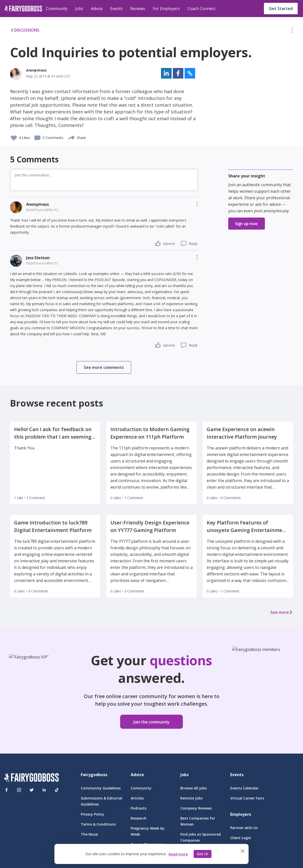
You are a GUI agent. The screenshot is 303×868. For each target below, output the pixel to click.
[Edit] (292, 31)
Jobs (79, 9)
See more (282, 612)
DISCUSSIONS (25, 30)
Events (116, 9)
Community (57, 9)
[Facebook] (7, 790)
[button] (292, 31)
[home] (23, 9)
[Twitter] (32, 790)
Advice (97, 9)
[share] (72, 137)
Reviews (138, 9)
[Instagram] (19, 790)
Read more (178, 854)
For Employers (166, 9)
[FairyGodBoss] (31, 778)
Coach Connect (201, 9)
